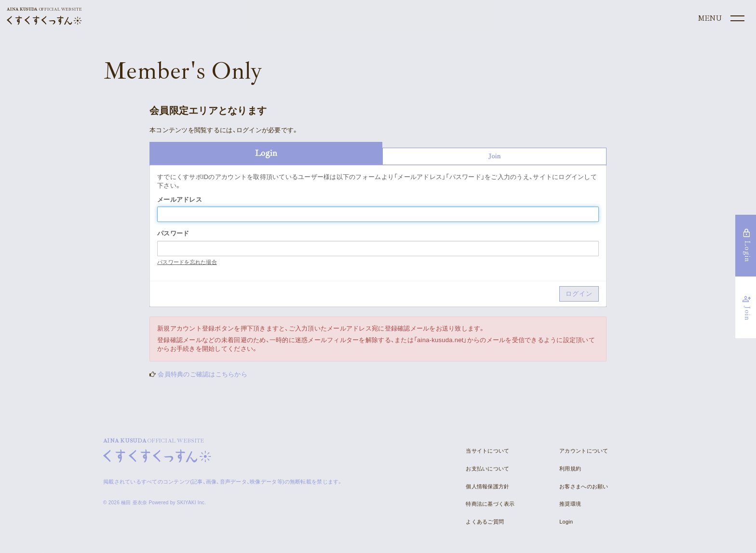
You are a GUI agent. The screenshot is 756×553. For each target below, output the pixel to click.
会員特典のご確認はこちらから (202, 374)
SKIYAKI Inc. (191, 503)
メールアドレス (180, 200)
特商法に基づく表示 (490, 504)
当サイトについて (487, 451)
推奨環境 (570, 504)
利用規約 (570, 469)
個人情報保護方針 (487, 486)
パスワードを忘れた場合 (187, 262)
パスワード (173, 233)
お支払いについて (487, 469)
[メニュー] (720, 19)
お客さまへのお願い (584, 486)
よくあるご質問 (485, 522)
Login (566, 522)
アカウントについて (584, 451)
